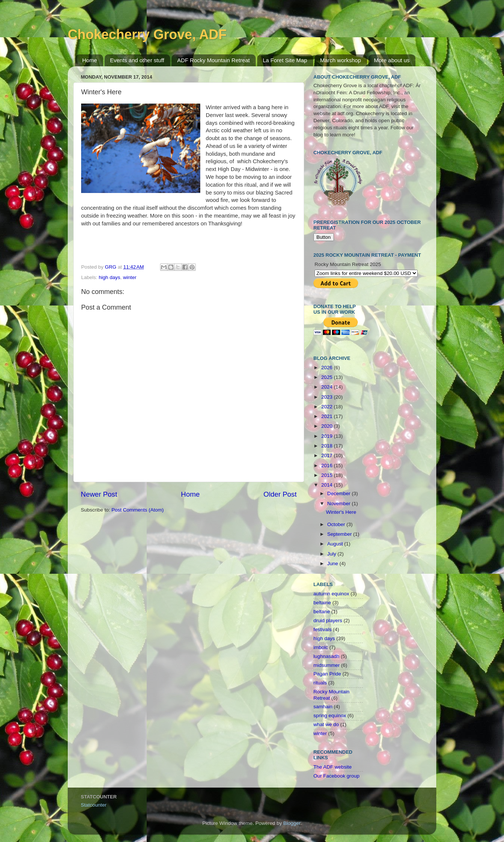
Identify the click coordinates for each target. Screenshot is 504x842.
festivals (323, 629)
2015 (328, 475)
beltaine (322, 603)
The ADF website (333, 767)
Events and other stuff (137, 60)
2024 (328, 387)
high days (109, 277)
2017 (328, 455)
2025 (328, 377)
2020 (328, 426)
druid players (328, 621)
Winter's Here (341, 512)
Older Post (280, 494)
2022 (328, 407)
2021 (328, 416)
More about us (392, 60)
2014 (328, 485)
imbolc (321, 647)
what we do (326, 724)
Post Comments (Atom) (138, 510)
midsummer (327, 665)
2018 (328, 446)
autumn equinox (331, 594)
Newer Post (99, 494)
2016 (328, 466)
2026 (328, 368)
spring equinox (330, 716)
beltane (322, 612)
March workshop (341, 60)
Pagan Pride (327, 674)
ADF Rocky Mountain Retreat (213, 60)
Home (90, 60)
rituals (320, 683)
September (340, 534)
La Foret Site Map (285, 60)
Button (324, 237)
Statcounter (94, 805)
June (333, 564)
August (336, 544)
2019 (328, 436)
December (339, 493)
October (337, 524)
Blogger (292, 823)
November (339, 504)
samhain (323, 707)
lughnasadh (326, 656)
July (332, 554)
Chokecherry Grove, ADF (147, 34)
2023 (328, 397)
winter (130, 277)
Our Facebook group (336, 776)
